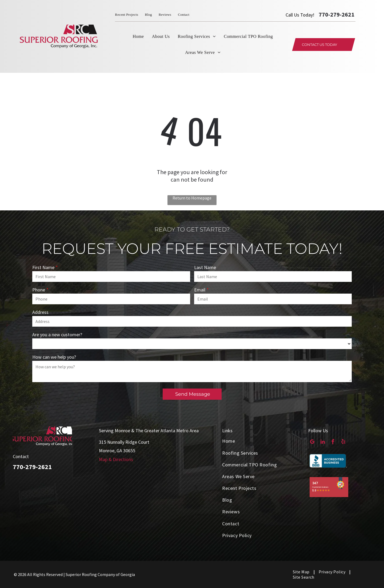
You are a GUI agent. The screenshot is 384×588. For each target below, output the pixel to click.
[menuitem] (130, 15)
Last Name (205, 267)
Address (40, 312)
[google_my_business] (312, 442)
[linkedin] (323, 442)
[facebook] (333, 442)
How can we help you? (54, 357)
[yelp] (343, 442)
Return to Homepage (192, 198)
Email (200, 290)
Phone (39, 290)
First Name (43, 267)
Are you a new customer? (57, 335)
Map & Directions (116, 459)
